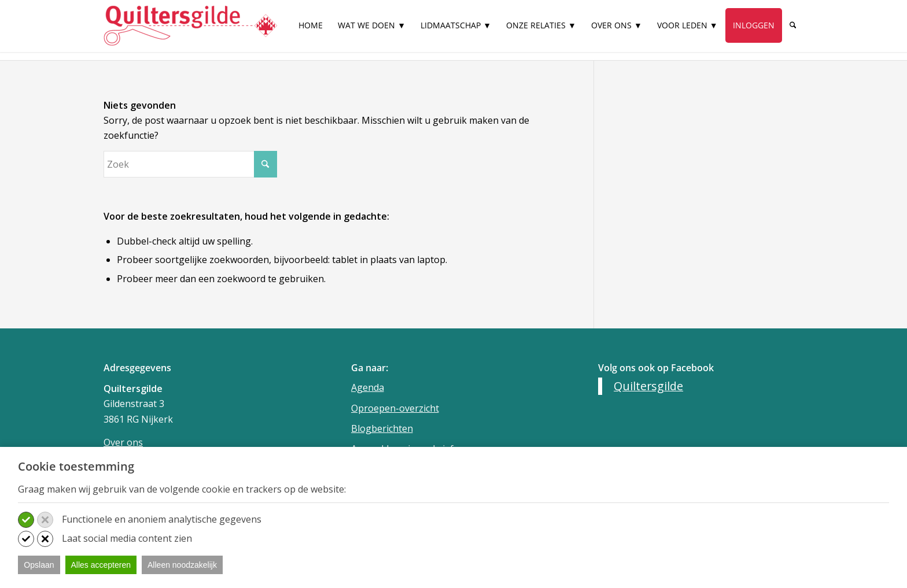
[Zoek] (793, 25)
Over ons (123, 442)
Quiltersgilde (648, 386)
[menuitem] (311, 30)
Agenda (368, 387)
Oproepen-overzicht (395, 408)
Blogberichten (382, 428)
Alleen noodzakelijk (182, 565)
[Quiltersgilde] (190, 26)
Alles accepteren (101, 565)
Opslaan (39, 565)
